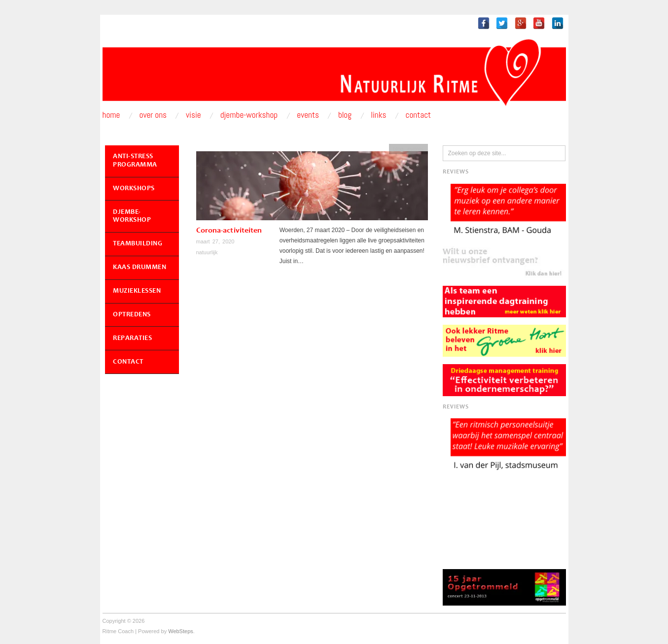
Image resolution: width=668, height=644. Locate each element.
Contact (419, 115)
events (415, 149)
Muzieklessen (137, 291)
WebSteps (181, 631)
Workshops (134, 189)
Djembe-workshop (249, 115)
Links (378, 115)
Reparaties (132, 339)
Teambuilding (138, 244)
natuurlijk (207, 252)
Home (111, 115)
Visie (193, 115)
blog (398, 149)
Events (308, 115)
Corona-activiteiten (229, 231)
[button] (504, 262)
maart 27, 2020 (215, 241)
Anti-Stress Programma (135, 161)
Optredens (132, 315)
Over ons (153, 115)
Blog (345, 115)
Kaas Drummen (140, 268)
